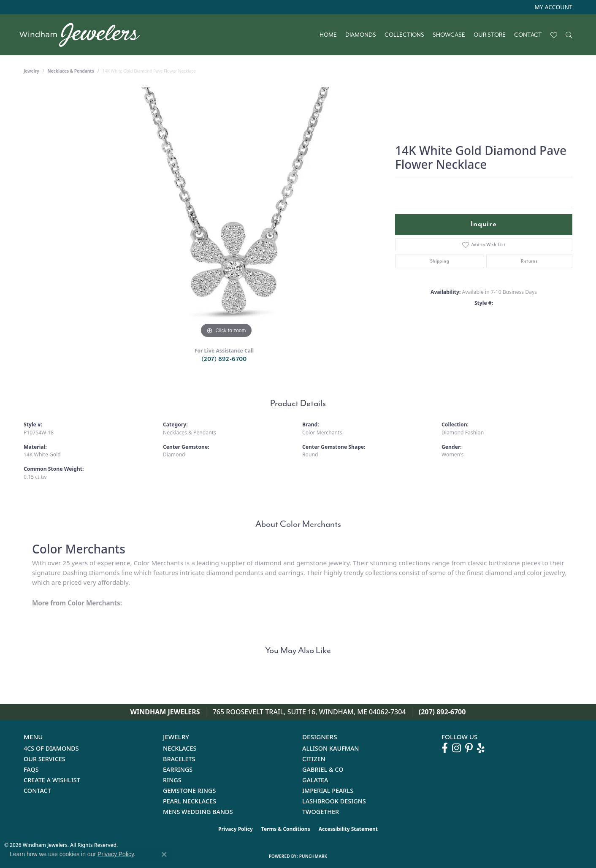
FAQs (31, 769)
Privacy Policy (236, 829)
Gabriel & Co (323, 769)
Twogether (321, 812)
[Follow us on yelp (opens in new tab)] (481, 748)
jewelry (31, 71)
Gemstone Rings (189, 791)
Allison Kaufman (331, 748)
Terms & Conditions (286, 829)
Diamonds (361, 35)
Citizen (314, 759)
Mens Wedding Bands (198, 812)
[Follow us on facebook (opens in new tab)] (445, 748)
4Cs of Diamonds (51, 748)
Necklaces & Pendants (71, 71)
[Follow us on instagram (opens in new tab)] (456, 748)
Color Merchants (322, 433)
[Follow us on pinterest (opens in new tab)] (469, 748)
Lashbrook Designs (334, 801)
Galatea (315, 780)
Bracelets (179, 759)
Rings (172, 780)
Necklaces (180, 748)
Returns (529, 261)
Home (328, 35)
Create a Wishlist (52, 780)
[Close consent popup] (164, 854)
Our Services (45, 759)
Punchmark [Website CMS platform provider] (313, 856)
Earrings (178, 769)
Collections (404, 35)
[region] (226, 214)
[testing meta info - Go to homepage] (84, 35)
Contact (528, 35)
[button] (553, 7)
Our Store (490, 35)
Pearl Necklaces (190, 801)
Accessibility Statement (348, 829)
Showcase (449, 35)
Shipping (440, 261)
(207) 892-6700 (224, 359)
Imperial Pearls (328, 791)
